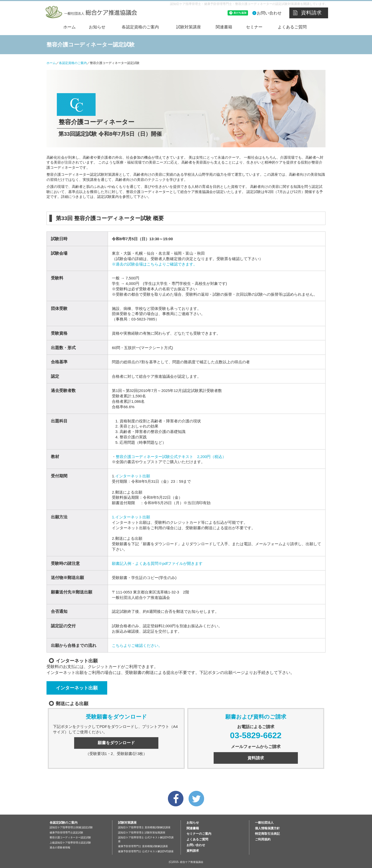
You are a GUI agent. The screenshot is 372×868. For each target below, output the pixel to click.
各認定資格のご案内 (140, 27)
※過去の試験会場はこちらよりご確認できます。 (154, 264)
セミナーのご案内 (199, 834)
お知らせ (97, 27)
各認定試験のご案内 (64, 823)
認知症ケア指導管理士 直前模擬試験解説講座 (144, 827)
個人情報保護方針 (267, 828)
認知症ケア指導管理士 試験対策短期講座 (142, 833)
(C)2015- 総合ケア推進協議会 (186, 862)
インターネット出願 (77, 688)
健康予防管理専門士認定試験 (66, 833)
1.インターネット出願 (131, 517)
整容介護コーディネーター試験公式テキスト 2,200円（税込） (171, 457)
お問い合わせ (269, 13)
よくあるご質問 (292, 27)
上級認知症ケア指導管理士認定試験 (70, 843)
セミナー (254, 27)
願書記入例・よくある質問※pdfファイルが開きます (157, 564)
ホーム (69, 27)
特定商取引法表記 (267, 834)
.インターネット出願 (132, 476)
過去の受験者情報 (60, 847)
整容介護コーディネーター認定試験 (70, 837)
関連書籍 (224, 27)
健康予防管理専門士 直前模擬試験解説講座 (143, 846)
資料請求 (311, 13)
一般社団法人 (264, 823)
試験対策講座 (189, 27)
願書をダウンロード (116, 743)
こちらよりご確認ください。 (137, 646)
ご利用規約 (263, 839)
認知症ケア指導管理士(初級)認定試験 (71, 827)
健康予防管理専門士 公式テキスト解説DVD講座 (146, 851)
